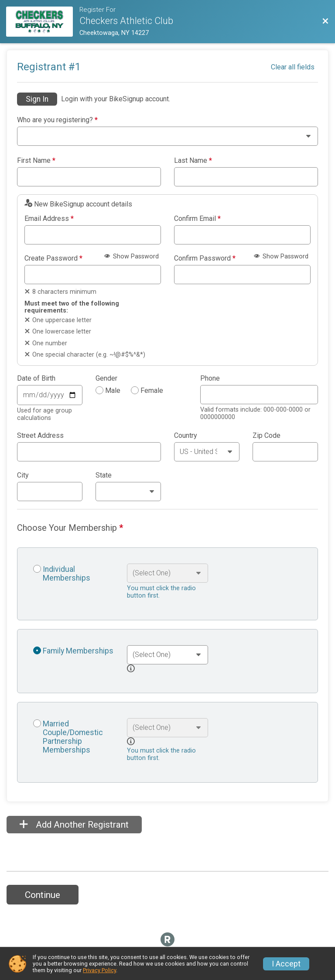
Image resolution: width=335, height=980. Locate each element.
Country (186, 436)
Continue (43, 895)
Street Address (40, 436)
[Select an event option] (167, 573)
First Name (36, 161)
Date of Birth (36, 378)
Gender (106, 378)
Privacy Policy (99, 970)
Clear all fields (293, 67)
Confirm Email (197, 219)
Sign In (37, 99)
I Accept (286, 964)
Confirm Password (205, 258)
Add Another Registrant (74, 825)
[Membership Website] (43, 22)
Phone (210, 378)
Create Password (53, 258)
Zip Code (267, 436)
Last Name (193, 161)
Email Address (49, 219)
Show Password (132, 256)
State (104, 475)
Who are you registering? (57, 120)
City (23, 475)
